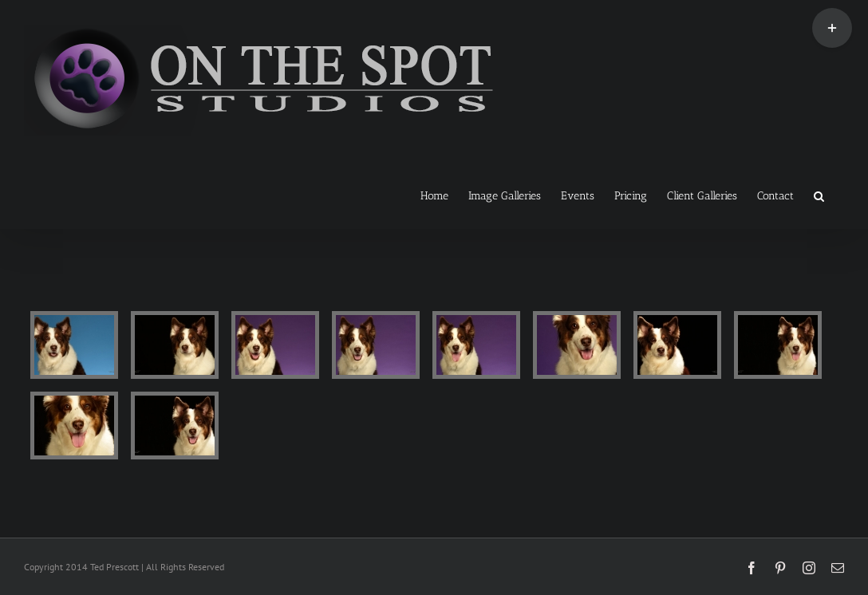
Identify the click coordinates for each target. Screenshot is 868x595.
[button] (819, 195)
